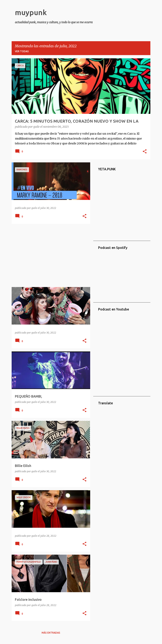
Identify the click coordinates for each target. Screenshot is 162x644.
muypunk (31, 12)
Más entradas (51, 633)
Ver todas (22, 51)
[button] (145, 152)
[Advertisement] (49, 255)
